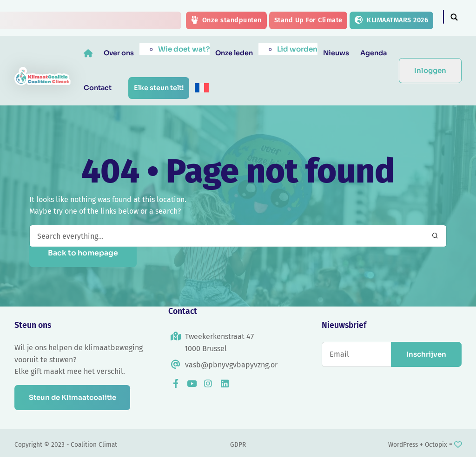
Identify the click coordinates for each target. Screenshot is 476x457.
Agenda (374, 53)
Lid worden (297, 49)
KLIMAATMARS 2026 (391, 20)
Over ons (119, 53)
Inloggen (430, 70)
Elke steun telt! (159, 88)
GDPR (238, 445)
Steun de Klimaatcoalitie (73, 397)
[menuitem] (202, 88)
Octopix (436, 445)
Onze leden (234, 53)
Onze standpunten (226, 20)
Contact (98, 88)
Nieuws (336, 53)
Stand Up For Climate (308, 20)
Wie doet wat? (184, 49)
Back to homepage (83, 253)
